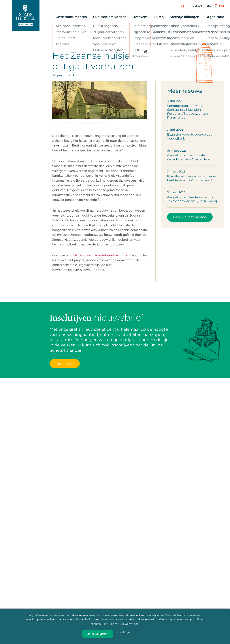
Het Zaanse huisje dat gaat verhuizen (102, 255)
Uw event (140, 17)
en (221, 6)
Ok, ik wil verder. (98, 634)
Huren (159, 17)
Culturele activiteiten (110, 17)
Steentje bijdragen (185, 17)
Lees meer (100, 619)
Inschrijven (65, 363)
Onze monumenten (71, 17)
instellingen (125, 632)
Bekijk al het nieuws (190, 217)
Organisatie (215, 17)
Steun (211, 6)
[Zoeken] (183, 6)
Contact (196, 6)
